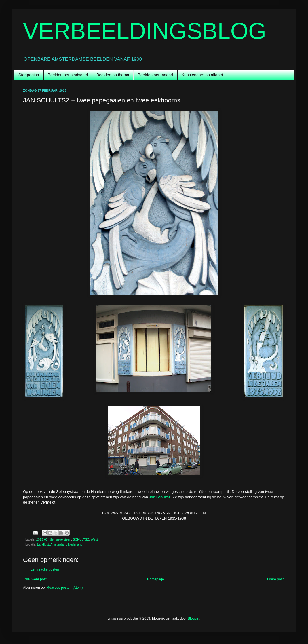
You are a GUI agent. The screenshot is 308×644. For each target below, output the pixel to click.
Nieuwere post (36, 579)
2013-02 (42, 539)
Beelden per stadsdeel (68, 75)
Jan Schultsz (160, 497)
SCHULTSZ (81, 539)
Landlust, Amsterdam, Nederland (60, 544)
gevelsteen (64, 539)
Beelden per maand (155, 75)
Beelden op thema (113, 75)
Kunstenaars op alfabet (202, 75)
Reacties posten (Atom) (65, 588)
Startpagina (29, 75)
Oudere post (274, 579)
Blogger (194, 618)
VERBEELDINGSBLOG (145, 31)
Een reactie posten (45, 569)
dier (52, 539)
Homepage (156, 579)
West (94, 539)
